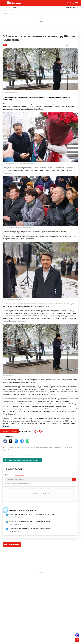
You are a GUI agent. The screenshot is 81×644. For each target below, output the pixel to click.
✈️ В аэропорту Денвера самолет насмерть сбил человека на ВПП (29, 529)
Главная (5, 13)
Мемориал (31, 455)
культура (22, 455)
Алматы (6, 455)
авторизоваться (20, 475)
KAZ (77, 3)
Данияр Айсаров (21, 33)
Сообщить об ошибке (10, 431)
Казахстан (14, 455)
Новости (13, 13)
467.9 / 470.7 (9, 8)
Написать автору (72, 45)
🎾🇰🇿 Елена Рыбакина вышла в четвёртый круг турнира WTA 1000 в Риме (32, 514)
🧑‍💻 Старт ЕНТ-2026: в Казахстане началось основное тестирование (30, 521)
